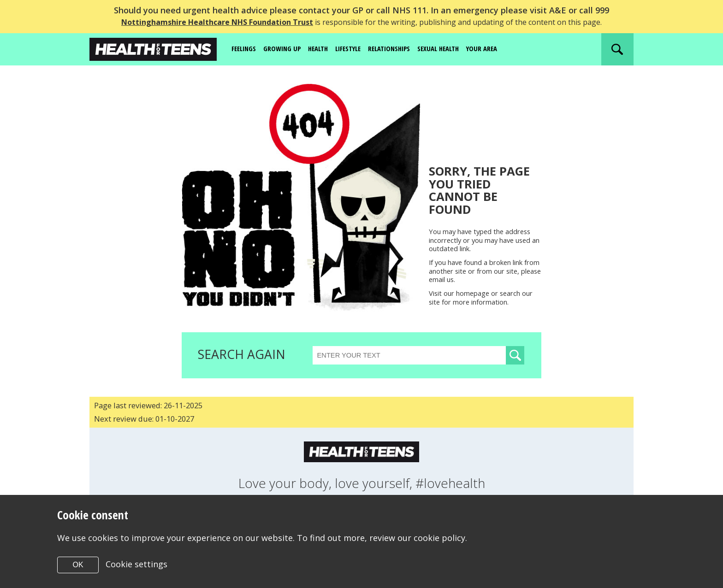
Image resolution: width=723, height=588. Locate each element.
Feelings (245, 49)
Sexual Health (456, 49)
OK (78, 565)
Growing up (286, 49)
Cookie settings (137, 564)
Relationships (403, 49)
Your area (504, 49)
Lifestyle (357, 49)
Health (324, 49)
